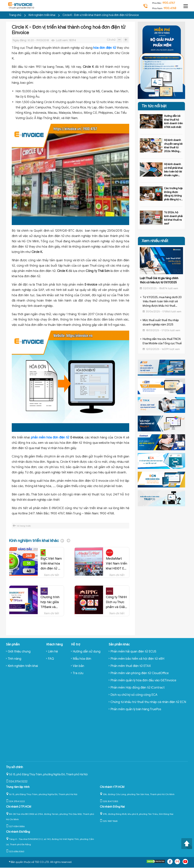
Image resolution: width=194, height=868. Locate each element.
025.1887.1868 (109, 821)
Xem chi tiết (52, 574)
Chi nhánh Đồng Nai (112, 807)
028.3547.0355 (109, 801)
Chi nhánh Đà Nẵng (18, 832)
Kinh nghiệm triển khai (42, 15)
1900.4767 (169, 3)
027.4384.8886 (15, 826)
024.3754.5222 (17, 782)
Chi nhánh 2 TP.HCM (19, 807)
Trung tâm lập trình (18, 787)
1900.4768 (170, 8)
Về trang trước (24, 526)
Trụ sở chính (14, 767)
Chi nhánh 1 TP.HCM (112, 787)
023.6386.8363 (15, 851)
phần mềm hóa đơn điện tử (50, 438)
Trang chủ (15, 15)
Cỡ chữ (111, 40)
